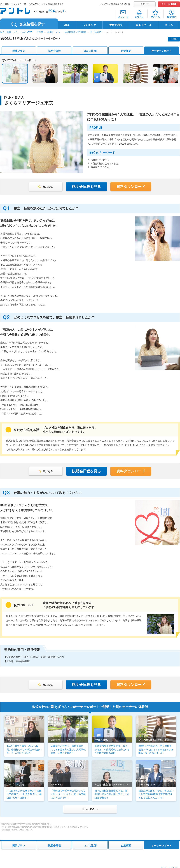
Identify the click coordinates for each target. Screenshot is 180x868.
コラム (169, 25)
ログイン (145, 4)
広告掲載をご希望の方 (119, 4)
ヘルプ (104, 4)
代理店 (40, 32)
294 (52, 11)
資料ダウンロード (131, 187)
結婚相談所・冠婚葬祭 (75, 32)
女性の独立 (116, 25)
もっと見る (88, 809)
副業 (67, 25)
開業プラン (19, 51)
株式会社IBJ (96, 32)
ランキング (90, 25)
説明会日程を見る (87, 187)
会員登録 (169, 4)
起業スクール (144, 25)
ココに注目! (90, 51)
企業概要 (126, 51)
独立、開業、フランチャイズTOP (16, 32)
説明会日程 (54, 51)
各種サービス (54, 32)
